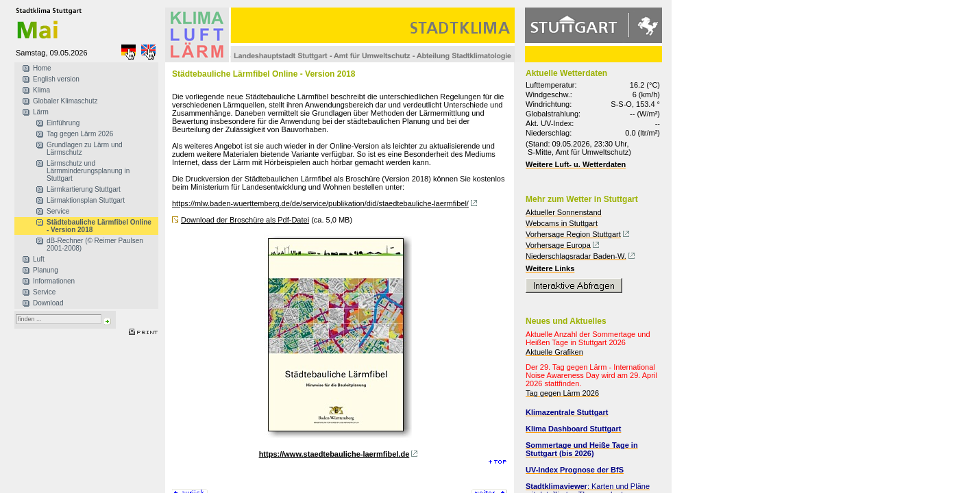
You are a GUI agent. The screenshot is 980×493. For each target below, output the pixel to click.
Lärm (41, 112)
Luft (39, 259)
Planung (46, 270)
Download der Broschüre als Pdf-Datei (245, 220)
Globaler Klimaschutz (65, 101)
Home (42, 68)
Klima (41, 90)
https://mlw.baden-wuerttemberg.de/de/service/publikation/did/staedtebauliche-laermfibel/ (320, 203)
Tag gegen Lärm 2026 (80, 134)
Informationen (54, 281)
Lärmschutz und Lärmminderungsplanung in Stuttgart (88, 171)
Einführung (63, 123)
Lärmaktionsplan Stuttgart (86, 200)
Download (48, 303)
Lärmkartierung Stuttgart (84, 189)
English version (56, 79)
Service (58, 211)
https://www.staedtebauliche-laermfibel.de (334, 454)
